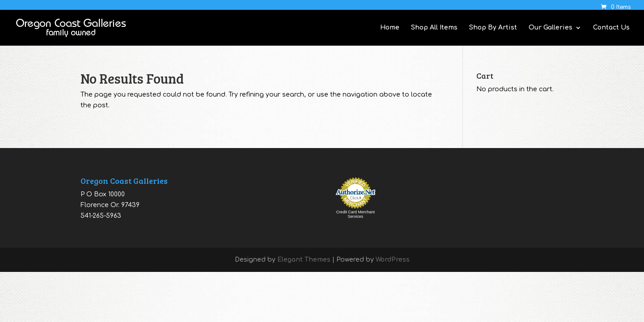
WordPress (393, 260)
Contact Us (611, 28)
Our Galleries (551, 28)
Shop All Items (434, 28)
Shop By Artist (493, 28)
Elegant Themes (304, 260)
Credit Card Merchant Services (356, 214)
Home (390, 28)
